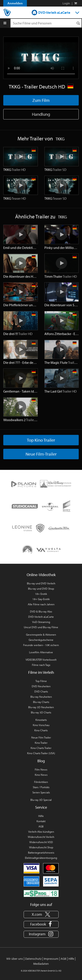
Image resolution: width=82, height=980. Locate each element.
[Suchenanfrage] (46, 23)
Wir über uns (15, 959)
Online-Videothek (41, 575)
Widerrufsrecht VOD (41, 842)
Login (66, 3)
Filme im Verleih (41, 672)
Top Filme (41, 681)
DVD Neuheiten (41, 686)
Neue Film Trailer (41, 737)
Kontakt (41, 821)
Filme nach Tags (41, 665)
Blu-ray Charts (41, 702)
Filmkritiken (41, 782)
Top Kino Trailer (41, 440)
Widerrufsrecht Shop (41, 847)
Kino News (41, 775)
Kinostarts (41, 720)
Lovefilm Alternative (41, 652)
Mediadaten (41, 964)
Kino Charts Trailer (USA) (41, 753)
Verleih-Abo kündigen (41, 832)
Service (41, 807)
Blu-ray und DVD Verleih (41, 583)
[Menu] (5, 23)
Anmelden (15, 3)
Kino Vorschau (41, 725)
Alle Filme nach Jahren (41, 604)
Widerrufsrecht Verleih (41, 837)
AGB (41, 826)
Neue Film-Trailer (41, 454)
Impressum (51, 959)
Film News (41, 769)
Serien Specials (41, 792)
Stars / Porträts (41, 787)
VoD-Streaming (41, 622)
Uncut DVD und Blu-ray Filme (41, 627)
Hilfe (41, 816)
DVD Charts (41, 691)
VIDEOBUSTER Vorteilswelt (41, 660)
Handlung (41, 114)
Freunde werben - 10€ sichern (41, 645)
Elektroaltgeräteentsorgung (41, 858)
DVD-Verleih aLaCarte (54, 12)
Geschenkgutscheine (41, 640)
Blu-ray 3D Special (41, 800)
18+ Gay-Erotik (41, 599)
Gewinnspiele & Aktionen (41, 635)
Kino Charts (41, 730)
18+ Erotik (41, 594)
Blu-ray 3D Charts (41, 712)
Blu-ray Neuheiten (41, 697)
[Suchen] (78, 23)
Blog (41, 761)
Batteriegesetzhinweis (41, 852)
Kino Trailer (41, 743)
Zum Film (41, 100)
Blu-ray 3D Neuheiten (41, 707)
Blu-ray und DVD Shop (41, 589)
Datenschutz (33, 959)
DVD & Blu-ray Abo (41, 611)
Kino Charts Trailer (41, 748)
